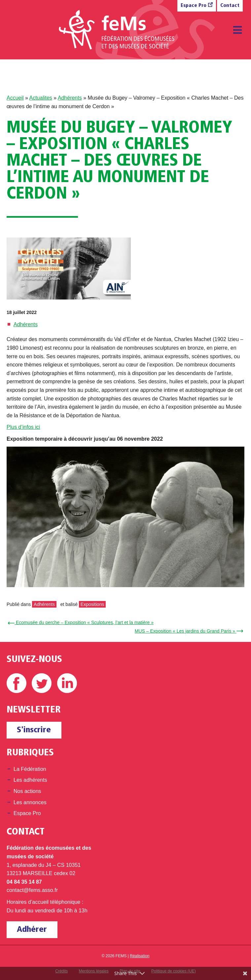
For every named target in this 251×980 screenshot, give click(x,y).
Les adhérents (30, 780)
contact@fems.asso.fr (32, 890)
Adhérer (32, 930)
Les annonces (30, 802)
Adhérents (70, 98)
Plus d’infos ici (23, 427)
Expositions (92, 604)
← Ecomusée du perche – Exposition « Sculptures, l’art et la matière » (82, 622)
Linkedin (67, 683)
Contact (230, 6)
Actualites (40, 98)
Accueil (15, 98)
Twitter (42, 683)
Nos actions (27, 791)
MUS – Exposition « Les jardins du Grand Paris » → (188, 631)
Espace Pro (194, 6)
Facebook (17, 683)
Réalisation (140, 956)
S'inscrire (34, 730)
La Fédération (30, 769)
